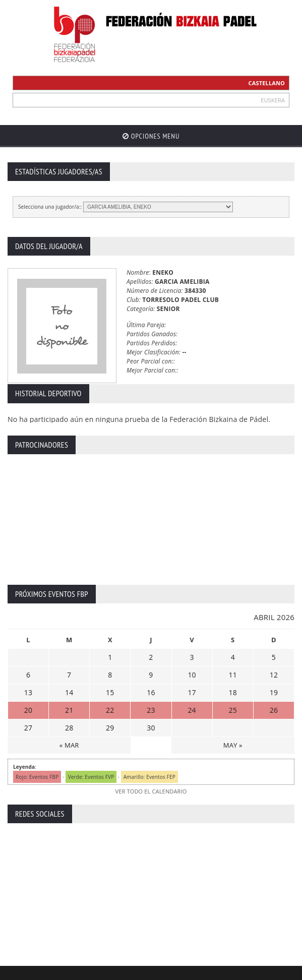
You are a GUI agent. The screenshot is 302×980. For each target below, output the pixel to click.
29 (110, 728)
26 (274, 710)
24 (192, 710)
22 (110, 710)
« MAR (69, 745)
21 (69, 710)
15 (110, 692)
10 (192, 675)
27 (28, 728)
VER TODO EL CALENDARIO (151, 791)
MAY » (233, 745)
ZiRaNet (195, 959)
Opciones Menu (151, 136)
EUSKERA (273, 100)
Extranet (43, 971)
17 (192, 692)
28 (69, 728)
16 (151, 692)
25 (233, 710)
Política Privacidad (160, 971)
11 (233, 675)
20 (28, 710)
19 (274, 692)
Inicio (15, 971)
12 (274, 675)
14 (69, 692)
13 (28, 692)
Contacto (75, 971)
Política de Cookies (219, 971)
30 (151, 728)
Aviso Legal (112, 971)
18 (233, 692)
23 (151, 710)
